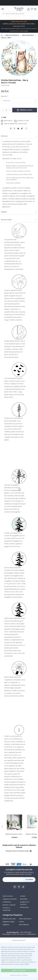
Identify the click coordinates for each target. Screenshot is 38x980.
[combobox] (19, 14)
